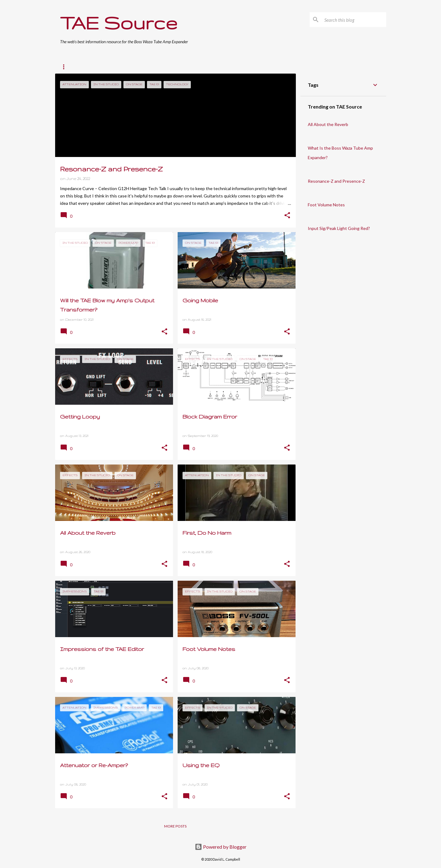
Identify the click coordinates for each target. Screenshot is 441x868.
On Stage (121, 67)
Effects (189, 67)
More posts (175, 826)
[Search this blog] (354, 20)
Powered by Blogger (221, 847)
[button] (287, 216)
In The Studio (155, 67)
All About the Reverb (328, 124)
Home (66, 67)
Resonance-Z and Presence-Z (336, 181)
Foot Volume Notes (326, 205)
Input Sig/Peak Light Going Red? (339, 228)
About (250, 67)
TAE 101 (92, 67)
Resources (220, 67)
